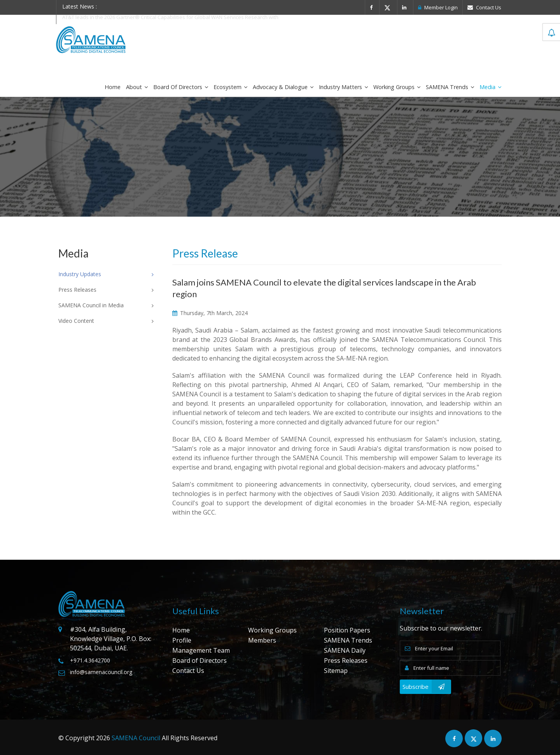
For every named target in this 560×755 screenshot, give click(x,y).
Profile (182, 640)
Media (490, 87)
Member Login (438, 7)
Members (262, 640)
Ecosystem (230, 87)
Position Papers (347, 630)
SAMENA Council (136, 738)
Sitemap (336, 671)
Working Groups (397, 87)
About (137, 87)
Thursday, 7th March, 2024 (210, 313)
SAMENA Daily (345, 650)
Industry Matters (343, 87)
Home (113, 87)
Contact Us (484, 7)
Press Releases (346, 660)
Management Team (201, 650)
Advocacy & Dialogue (283, 87)
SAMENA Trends (450, 87)
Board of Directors (181, 87)
